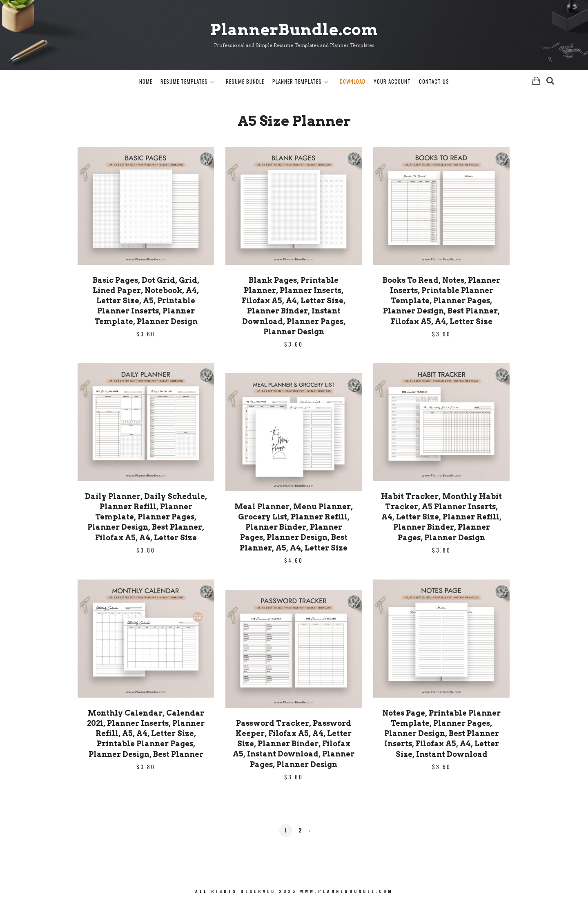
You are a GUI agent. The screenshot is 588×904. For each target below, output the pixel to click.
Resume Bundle (245, 81)
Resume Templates (184, 81)
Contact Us (434, 81)
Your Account (392, 81)
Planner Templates (297, 81)
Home (146, 81)
